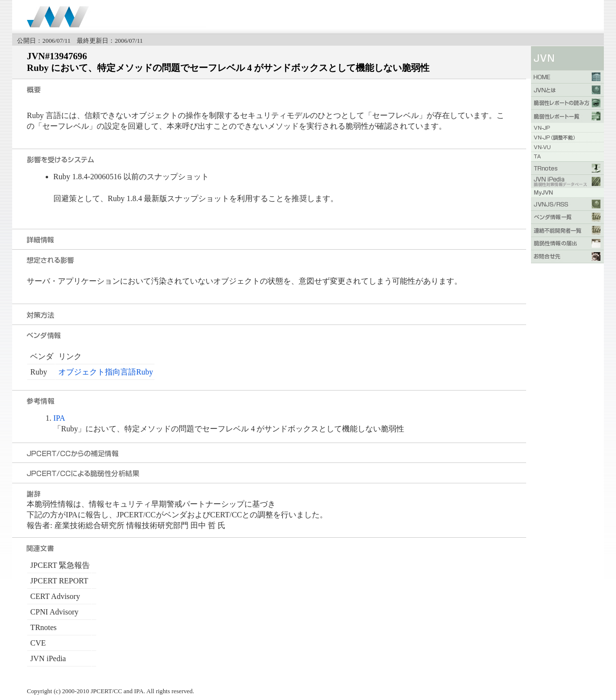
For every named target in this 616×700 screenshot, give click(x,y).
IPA (59, 418)
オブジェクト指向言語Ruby (106, 372)
